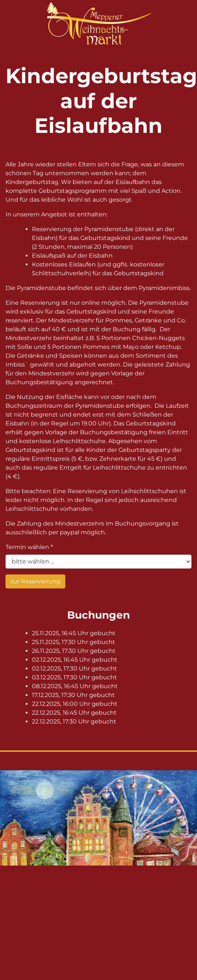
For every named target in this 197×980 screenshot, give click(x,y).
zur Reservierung (35, 581)
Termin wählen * (29, 547)
